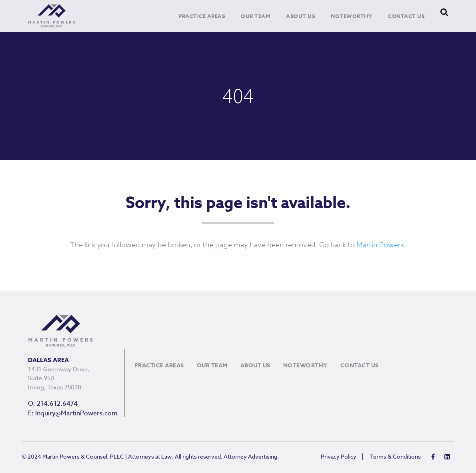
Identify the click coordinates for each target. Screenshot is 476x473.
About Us (300, 16)
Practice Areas (202, 16)
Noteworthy (351, 16)
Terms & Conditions (395, 457)
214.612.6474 (57, 404)
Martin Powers (380, 246)
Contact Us (406, 16)
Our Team (255, 16)
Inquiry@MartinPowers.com (76, 413)
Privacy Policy (339, 457)
